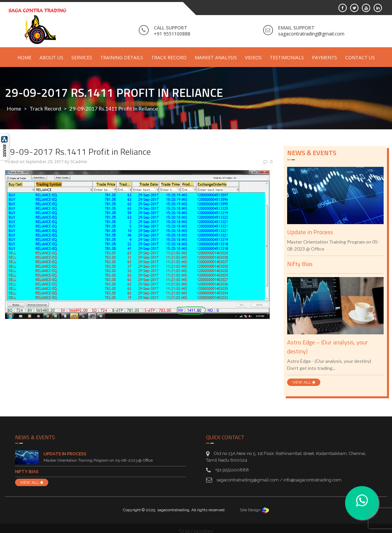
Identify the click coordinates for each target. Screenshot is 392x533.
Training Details (122, 57)
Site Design (254, 510)
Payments (324, 57)
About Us (51, 57)
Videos (253, 57)
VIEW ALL (304, 382)
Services (82, 57)
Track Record (169, 57)
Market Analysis (216, 57)
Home (24, 57)
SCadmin (79, 162)
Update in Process (310, 232)
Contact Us (360, 57)
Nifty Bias (300, 264)
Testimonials (287, 57)
